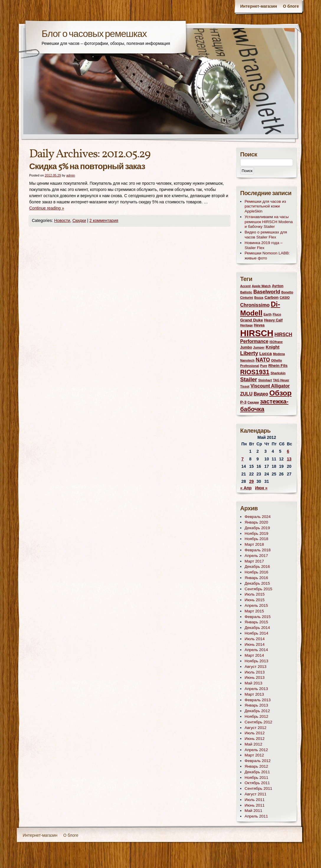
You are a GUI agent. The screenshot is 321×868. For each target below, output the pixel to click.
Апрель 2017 (256, 556)
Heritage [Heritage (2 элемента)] (247, 325)
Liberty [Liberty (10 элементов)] (249, 353)
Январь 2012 (256, 766)
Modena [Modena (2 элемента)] (279, 354)
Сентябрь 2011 (258, 788)
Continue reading (47, 208)
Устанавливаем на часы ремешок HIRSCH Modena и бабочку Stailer (269, 222)
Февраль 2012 (258, 761)
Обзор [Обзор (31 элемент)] (281, 393)
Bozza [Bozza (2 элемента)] (259, 297)
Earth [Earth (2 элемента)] (267, 314)
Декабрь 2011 (257, 772)
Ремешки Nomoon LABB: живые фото (267, 256)
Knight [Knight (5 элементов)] (273, 347)
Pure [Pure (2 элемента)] (264, 366)
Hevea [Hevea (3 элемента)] (259, 325)
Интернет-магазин (259, 6)
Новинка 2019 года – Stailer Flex (264, 245)
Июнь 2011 (255, 805)
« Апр (246, 488)
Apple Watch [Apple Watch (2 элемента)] (261, 286)
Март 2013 (254, 694)
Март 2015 (254, 611)
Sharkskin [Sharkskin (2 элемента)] (278, 373)
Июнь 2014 (255, 644)
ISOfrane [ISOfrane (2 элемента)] (276, 342)
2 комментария (104, 220)
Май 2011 (253, 811)
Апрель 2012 (256, 750)
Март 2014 (254, 655)
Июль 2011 (255, 800)
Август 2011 (256, 794)
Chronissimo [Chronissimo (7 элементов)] (255, 305)
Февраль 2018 (258, 550)
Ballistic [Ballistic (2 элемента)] (246, 292)
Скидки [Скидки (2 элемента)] (253, 402)
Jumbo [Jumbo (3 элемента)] (246, 347)
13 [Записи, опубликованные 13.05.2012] (289, 459)
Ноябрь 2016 (256, 572)
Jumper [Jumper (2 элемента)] (259, 347)
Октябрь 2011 (257, 783)
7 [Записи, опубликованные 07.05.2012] (243, 459)
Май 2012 (253, 744)
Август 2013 (256, 667)
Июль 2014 (255, 639)
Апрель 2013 (256, 689)
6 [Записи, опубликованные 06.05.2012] (288, 451)
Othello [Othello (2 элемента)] (277, 360)
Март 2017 (254, 561)
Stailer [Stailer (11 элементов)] (249, 379)
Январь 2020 (256, 522)
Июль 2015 (255, 594)
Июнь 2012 (255, 739)
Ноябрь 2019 (256, 533)
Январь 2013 (256, 705)
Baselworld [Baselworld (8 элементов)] (267, 292)
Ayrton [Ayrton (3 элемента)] (277, 286)
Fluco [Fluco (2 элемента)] (277, 314)
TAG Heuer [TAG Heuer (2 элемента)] (281, 380)
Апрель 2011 (256, 816)
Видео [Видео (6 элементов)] (261, 394)
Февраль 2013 (258, 700)
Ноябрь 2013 (256, 661)
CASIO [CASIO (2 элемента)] (285, 297)
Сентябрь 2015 (258, 589)
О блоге (291, 6)
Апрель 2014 (256, 650)
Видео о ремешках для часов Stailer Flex (266, 235)
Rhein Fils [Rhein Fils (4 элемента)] (278, 366)
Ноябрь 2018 (256, 539)
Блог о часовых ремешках (94, 35)
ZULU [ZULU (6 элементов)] (246, 394)
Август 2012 (256, 728)
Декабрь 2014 (257, 628)
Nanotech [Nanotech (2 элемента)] (247, 360)
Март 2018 (254, 544)
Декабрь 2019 (257, 528)
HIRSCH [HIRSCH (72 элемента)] (257, 333)
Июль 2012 (255, 733)
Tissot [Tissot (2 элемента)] (245, 386)
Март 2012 (254, 755)
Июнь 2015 (255, 600)
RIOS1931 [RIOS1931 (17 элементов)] (255, 372)
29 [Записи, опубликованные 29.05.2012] (252, 481)
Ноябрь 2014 (256, 633)
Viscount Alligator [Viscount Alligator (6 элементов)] (270, 386)
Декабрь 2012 (257, 711)
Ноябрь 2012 (256, 716)
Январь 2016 (256, 578)
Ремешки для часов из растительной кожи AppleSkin (265, 206)
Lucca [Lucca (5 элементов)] (266, 354)
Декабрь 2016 (257, 567)
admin (71, 175)
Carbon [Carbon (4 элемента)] (271, 297)
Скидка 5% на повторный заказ (87, 167)
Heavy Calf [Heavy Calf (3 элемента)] (273, 320)
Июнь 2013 (255, 677)
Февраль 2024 (258, 517)
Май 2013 (253, 683)
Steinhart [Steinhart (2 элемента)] (265, 380)
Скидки (79, 220)
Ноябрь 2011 (256, 778)
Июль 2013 (255, 672)
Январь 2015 (256, 622)
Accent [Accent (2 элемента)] (245, 286)
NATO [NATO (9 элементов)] (263, 360)
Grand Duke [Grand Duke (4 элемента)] (252, 320)
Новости (62, 220)
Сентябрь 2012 (258, 722)
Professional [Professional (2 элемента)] (250, 366)
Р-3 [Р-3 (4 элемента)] (243, 402)
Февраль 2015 (258, 617)
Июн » (261, 488)
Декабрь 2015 (257, 583)
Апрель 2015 (256, 605)
